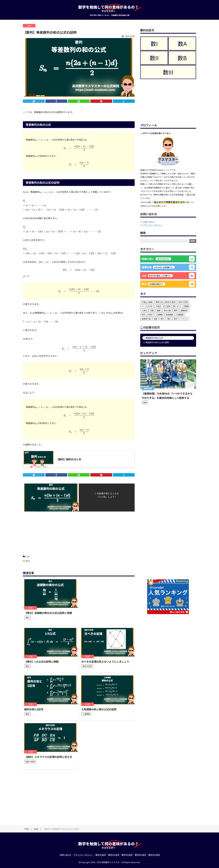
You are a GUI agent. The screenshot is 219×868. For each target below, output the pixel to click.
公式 (28, 556)
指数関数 (170, 315)
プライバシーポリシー (153, 225)
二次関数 (185, 306)
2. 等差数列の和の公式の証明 (156, 342)
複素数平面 (146, 319)
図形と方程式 (147, 315)
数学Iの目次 (101, 855)
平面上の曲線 (147, 302)
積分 (169, 319)
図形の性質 (183, 302)
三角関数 (159, 315)
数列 (28, 561)
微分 (162, 319)
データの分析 (147, 306)
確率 (176, 310)
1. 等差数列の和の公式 (153, 338)
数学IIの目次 (127, 855)
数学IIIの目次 (154, 855)
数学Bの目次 (141, 855)
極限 (156, 319)
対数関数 (180, 315)
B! (124, 101)
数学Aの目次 (114, 855)
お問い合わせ (149, 222)
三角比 (144, 310)
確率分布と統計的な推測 (166, 302)
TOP (27, 829)
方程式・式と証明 (163, 306)
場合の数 (167, 310)
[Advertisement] (79, 532)
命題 (152, 310)
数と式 (176, 306)
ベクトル (184, 319)
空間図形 (184, 310)
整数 (159, 310)
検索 (193, 241)
